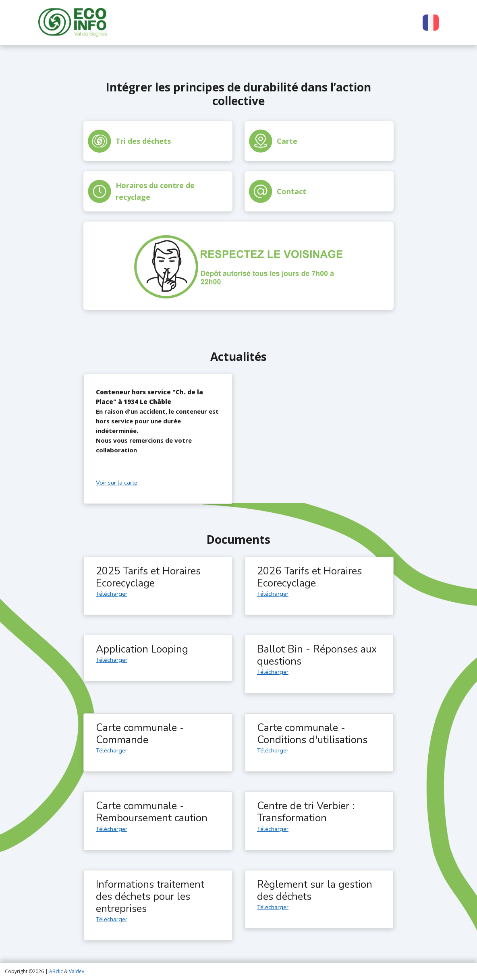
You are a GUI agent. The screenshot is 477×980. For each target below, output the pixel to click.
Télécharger (112, 594)
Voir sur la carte (117, 483)
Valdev (77, 971)
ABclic (56, 971)
